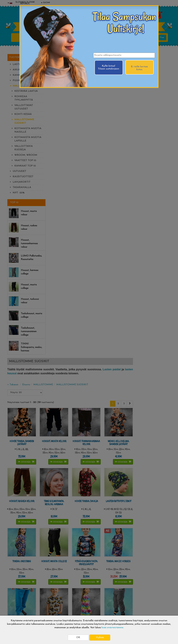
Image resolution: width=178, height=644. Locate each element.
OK (78, 637)
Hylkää (100, 637)
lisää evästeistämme (112, 628)
